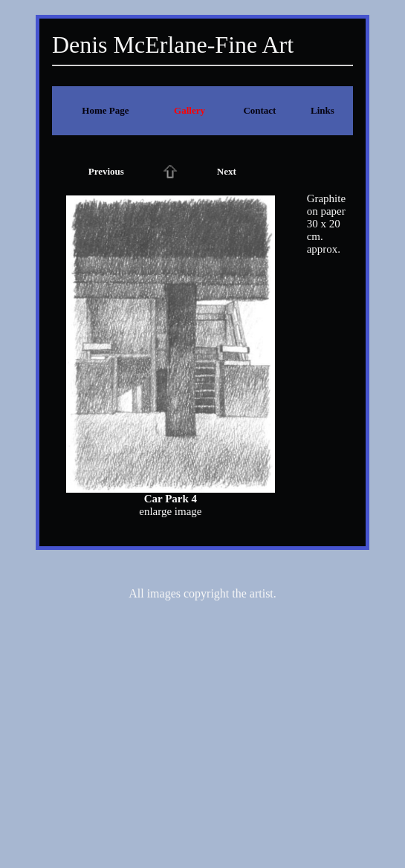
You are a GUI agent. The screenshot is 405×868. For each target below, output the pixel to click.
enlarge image (170, 511)
